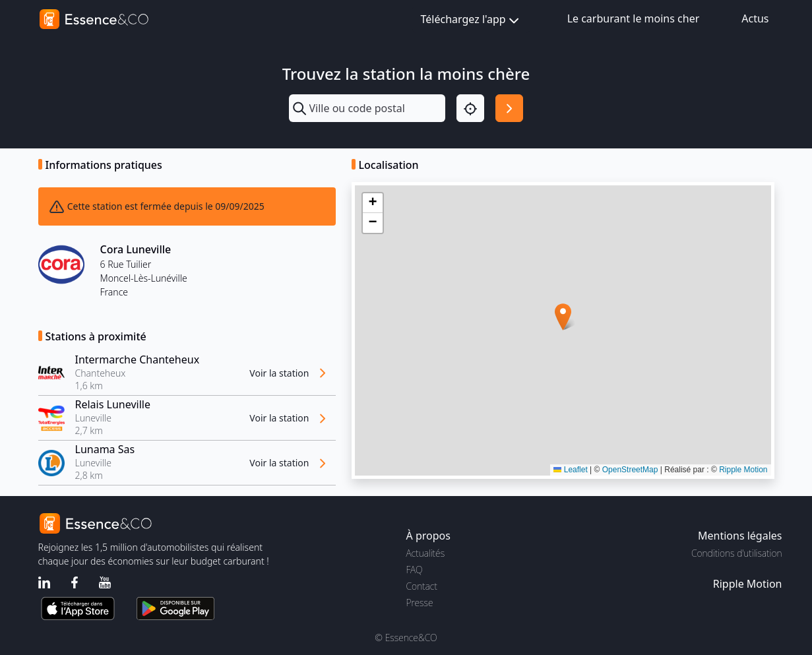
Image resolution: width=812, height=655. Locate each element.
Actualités (426, 553)
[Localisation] (470, 108)
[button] (563, 317)
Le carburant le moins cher (634, 18)
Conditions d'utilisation (737, 553)
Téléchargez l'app (471, 20)
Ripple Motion (743, 470)
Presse (420, 603)
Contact (422, 586)
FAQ (415, 570)
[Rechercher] (509, 108)
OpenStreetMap (630, 470)
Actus (755, 18)
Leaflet (570, 470)
